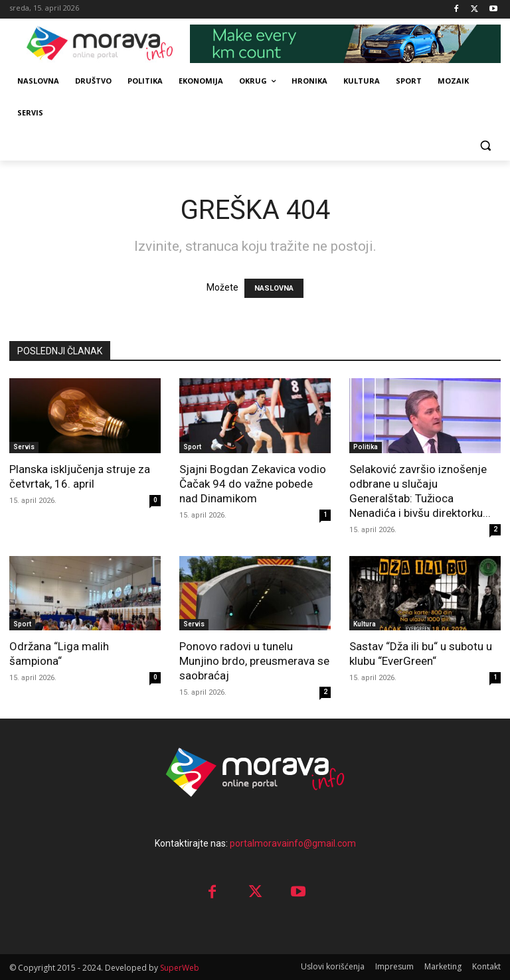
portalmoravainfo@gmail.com (293, 843)
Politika (366, 447)
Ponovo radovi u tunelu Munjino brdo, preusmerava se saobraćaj (254, 661)
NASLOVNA (274, 288)
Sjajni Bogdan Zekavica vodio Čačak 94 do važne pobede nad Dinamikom (253, 484)
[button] (485, 145)
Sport (192, 447)
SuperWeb (180, 968)
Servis (24, 447)
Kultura (365, 624)
